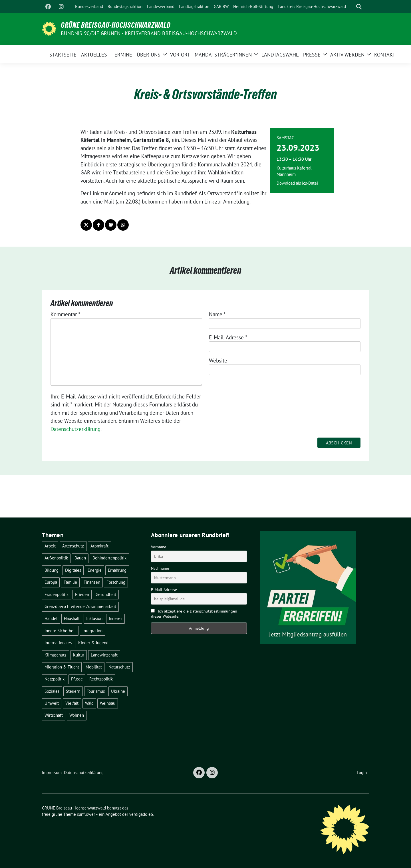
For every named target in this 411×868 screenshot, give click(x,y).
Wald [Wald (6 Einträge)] (89, 703)
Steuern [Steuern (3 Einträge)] (73, 691)
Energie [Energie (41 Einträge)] (95, 570)
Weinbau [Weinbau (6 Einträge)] (108, 703)
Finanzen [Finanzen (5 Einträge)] (92, 582)
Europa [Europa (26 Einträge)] (51, 582)
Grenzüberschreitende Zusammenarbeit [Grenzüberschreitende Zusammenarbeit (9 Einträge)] (80, 606)
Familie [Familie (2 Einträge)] (70, 582)
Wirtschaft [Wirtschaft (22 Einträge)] (54, 715)
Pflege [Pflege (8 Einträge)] (77, 679)
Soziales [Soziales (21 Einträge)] (52, 691)
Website (218, 361)
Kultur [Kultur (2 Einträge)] (79, 655)
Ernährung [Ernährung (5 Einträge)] (117, 570)
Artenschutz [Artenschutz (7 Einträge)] (73, 546)
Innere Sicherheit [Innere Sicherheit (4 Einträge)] (60, 631)
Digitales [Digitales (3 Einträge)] (73, 570)
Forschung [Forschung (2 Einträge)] (116, 582)
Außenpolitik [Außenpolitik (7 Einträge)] (56, 558)
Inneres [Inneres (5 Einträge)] (115, 618)
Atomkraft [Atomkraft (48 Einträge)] (99, 546)
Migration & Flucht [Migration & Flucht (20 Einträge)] (62, 667)
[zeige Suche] (359, 7)
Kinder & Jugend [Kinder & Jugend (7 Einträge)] (93, 643)
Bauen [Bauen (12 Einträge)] (80, 558)
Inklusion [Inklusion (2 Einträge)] (94, 618)
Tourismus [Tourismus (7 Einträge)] (96, 691)
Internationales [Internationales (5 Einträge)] (58, 643)
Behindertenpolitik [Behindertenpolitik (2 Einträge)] (109, 558)
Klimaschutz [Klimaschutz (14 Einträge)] (56, 655)
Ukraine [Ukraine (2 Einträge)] (118, 691)
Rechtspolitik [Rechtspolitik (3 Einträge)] (101, 679)
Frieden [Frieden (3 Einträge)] (82, 594)
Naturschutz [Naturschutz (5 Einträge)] (119, 667)
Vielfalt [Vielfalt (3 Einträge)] (72, 703)
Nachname (160, 568)
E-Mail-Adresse (228, 337)
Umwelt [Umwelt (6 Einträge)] (52, 703)
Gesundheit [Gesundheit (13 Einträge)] (106, 594)
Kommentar (65, 314)
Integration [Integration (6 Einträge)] (92, 631)
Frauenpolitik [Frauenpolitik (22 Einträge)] (57, 594)
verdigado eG (141, 814)
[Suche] (351, 7)
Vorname (159, 547)
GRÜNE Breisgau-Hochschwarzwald (116, 25)
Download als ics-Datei (297, 183)
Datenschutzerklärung (75, 429)
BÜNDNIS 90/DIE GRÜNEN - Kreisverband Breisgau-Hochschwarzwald (149, 33)
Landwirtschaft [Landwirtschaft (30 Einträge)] (104, 655)
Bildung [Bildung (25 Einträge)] (52, 570)
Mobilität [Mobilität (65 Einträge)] (94, 667)
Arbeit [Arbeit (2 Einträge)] (50, 546)
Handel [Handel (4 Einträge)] (51, 618)
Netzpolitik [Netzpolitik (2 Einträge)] (55, 679)
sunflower (86, 814)
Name (217, 314)
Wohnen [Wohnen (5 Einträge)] (77, 715)
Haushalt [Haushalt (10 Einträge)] (72, 618)
